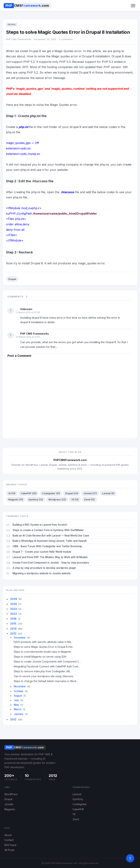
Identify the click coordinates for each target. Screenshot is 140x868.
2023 (14, 609)
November (20, 686)
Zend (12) (89, 499)
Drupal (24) (72, 493)
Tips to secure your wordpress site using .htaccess (45, 676)
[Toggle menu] (133, 6)
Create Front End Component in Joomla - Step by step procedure (51, 563)
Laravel (77, 794)
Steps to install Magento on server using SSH (41, 657)
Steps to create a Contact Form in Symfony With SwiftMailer (48, 530)
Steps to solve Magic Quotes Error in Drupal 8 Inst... (45, 647)
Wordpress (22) (57, 499)
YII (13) (75, 499)
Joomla (9, 804)
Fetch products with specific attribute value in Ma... (44, 642)
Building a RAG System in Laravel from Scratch (40, 525)
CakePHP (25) (29, 493)
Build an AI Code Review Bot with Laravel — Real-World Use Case (51, 536)
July (16, 700)
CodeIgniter (80, 804)
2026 (14, 599)
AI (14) (12, 493)
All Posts (9, 850)
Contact (9, 840)
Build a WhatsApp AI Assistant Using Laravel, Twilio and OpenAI (50, 541)
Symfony (78, 799)
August (18, 696)
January (19, 714)
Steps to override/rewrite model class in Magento (44, 652)
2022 (14, 614)
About (8, 835)
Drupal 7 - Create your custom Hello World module (42, 552)
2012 (13, 719)
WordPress (11, 794)
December (20, 638)
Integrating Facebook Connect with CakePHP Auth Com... (48, 666)
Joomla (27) (90, 493)
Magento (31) (16, 499)
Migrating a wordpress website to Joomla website (42, 573)
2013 (13, 634)
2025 (14, 604)
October (19, 691)
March (18, 709)
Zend (76, 819)
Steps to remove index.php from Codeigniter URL (43, 671)
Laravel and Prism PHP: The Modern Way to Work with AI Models (50, 557)
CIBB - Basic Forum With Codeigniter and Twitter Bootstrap (47, 546)
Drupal (12, 279)
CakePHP (78, 809)
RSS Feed (10, 845)
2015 (13, 624)
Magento (10, 809)
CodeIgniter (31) (51, 493)
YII (74, 814)
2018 (13, 619)
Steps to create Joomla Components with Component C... (49, 662)
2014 (13, 629)
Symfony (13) (36, 499)
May (16, 705)
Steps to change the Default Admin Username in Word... (47, 681)
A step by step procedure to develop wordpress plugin (44, 568)
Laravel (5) (108, 493)
